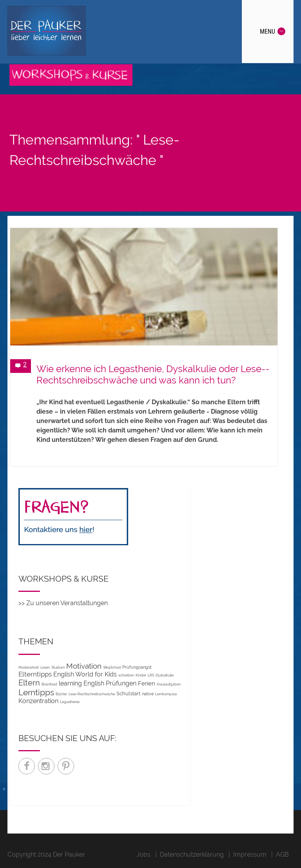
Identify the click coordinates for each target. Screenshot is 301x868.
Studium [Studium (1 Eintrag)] (58, 667)
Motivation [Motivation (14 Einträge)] (84, 666)
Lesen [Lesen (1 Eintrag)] (45, 667)
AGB (282, 854)
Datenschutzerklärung (192, 854)
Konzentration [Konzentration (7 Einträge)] (38, 701)
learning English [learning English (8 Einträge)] (82, 683)
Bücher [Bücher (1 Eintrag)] (61, 694)
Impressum (250, 854)
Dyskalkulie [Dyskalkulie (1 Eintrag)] (165, 675)
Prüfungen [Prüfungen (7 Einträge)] (121, 683)
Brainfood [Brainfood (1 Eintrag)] (49, 684)
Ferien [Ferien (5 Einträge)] (147, 683)
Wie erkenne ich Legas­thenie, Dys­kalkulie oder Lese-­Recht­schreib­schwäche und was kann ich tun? (153, 374)
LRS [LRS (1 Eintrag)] (151, 675)
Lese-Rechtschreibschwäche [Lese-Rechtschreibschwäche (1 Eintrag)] (92, 694)
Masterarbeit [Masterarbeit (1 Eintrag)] (29, 667)
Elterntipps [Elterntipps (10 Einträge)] (35, 674)
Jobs (143, 854)
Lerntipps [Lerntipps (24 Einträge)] (36, 692)
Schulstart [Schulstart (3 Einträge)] (128, 693)
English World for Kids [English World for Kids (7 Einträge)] (85, 674)
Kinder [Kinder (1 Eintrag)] (141, 675)
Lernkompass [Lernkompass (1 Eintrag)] (166, 694)
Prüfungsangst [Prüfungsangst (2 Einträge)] (137, 667)
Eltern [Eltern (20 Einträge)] (29, 683)
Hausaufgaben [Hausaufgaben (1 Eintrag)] (169, 684)
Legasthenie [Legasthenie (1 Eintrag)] (70, 702)
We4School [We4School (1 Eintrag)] (112, 667)
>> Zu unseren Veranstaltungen (63, 603)
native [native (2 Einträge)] (148, 694)
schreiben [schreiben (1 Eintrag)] (126, 675)
